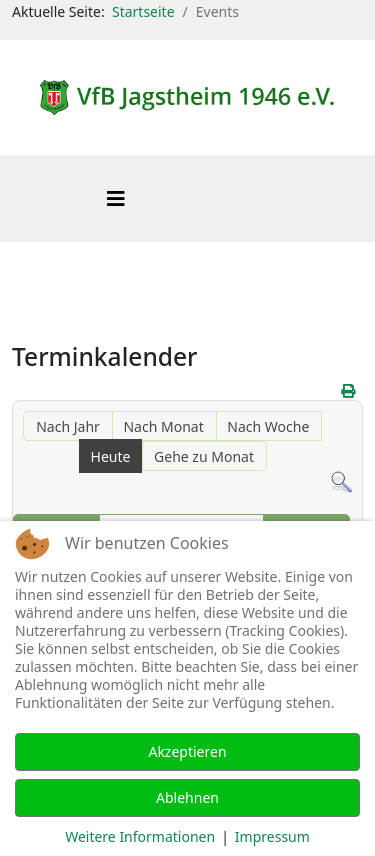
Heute (111, 456)
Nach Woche (268, 426)
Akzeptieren (187, 751)
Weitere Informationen (140, 836)
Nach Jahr (68, 426)
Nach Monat (163, 426)
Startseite (143, 11)
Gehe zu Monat (204, 456)
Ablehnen (187, 797)
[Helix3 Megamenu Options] (116, 198)
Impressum (272, 836)
